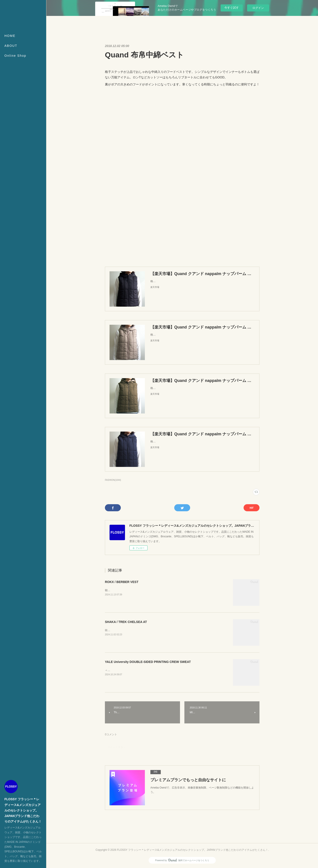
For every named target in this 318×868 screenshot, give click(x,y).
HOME (10, 36)
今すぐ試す (232, 8)
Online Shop (15, 56)
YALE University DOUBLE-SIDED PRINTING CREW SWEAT (148, 662)
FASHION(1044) (113, 480)
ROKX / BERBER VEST (122, 582)
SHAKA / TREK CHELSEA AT (126, 622)
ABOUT (11, 46)
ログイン (258, 8)
